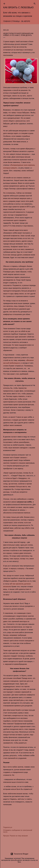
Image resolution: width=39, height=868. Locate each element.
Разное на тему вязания (19, 836)
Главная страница (11, 21)
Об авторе (26, 21)
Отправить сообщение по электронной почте (18, 831)
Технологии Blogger (19, 854)
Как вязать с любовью (18, 7)
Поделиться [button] (8, 827)
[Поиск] (35, 3)
